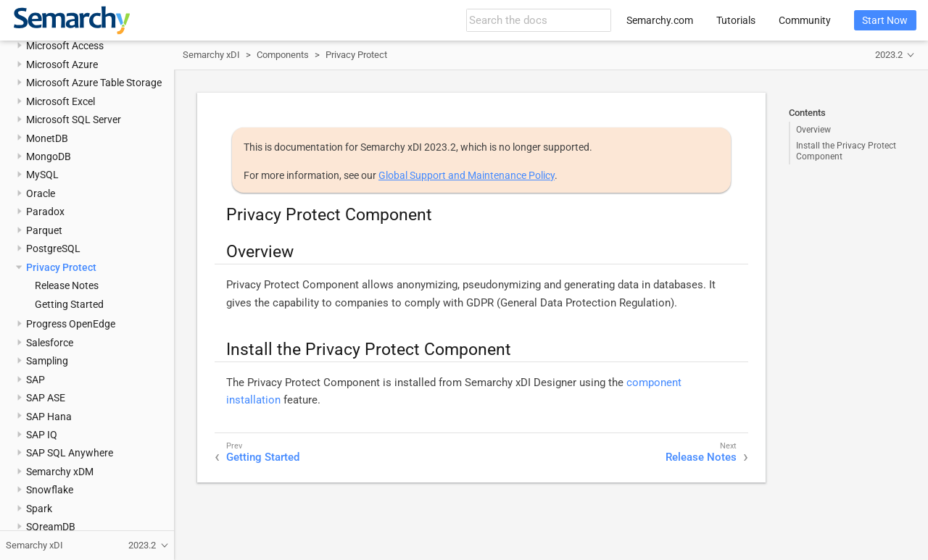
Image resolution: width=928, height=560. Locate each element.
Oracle (41, 193)
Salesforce (50, 343)
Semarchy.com (660, 20)
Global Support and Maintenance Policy (467, 175)
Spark (39, 509)
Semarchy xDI (211, 55)
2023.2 (889, 55)
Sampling (47, 361)
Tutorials (736, 20)
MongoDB (49, 156)
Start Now (885, 20)
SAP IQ (42, 435)
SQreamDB (51, 527)
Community (805, 20)
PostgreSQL (53, 248)
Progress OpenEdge (71, 324)
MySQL (42, 175)
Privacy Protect (61, 267)
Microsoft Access (65, 46)
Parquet (44, 230)
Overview (813, 130)
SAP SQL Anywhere (70, 453)
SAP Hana (49, 417)
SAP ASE (46, 398)
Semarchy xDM (60, 472)
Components (283, 55)
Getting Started (69, 304)
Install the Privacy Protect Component (846, 151)
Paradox (45, 212)
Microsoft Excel (61, 101)
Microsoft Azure (62, 64)
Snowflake (50, 490)
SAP (36, 380)
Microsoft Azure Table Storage (94, 83)
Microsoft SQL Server (74, 120)
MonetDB (47, 138)
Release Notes (67, 285)
